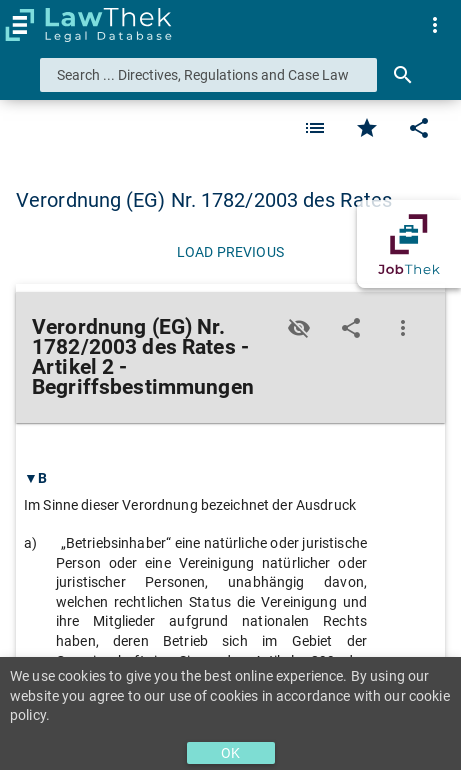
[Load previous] (230, 252)
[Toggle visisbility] (299, 328)
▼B (35, 478)
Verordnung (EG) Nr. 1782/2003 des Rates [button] (204, 200)
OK (230, 753)
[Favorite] (315, 128)
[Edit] (419, 128)
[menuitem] (435, 25)
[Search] (403, 75)
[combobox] (208, 75)
